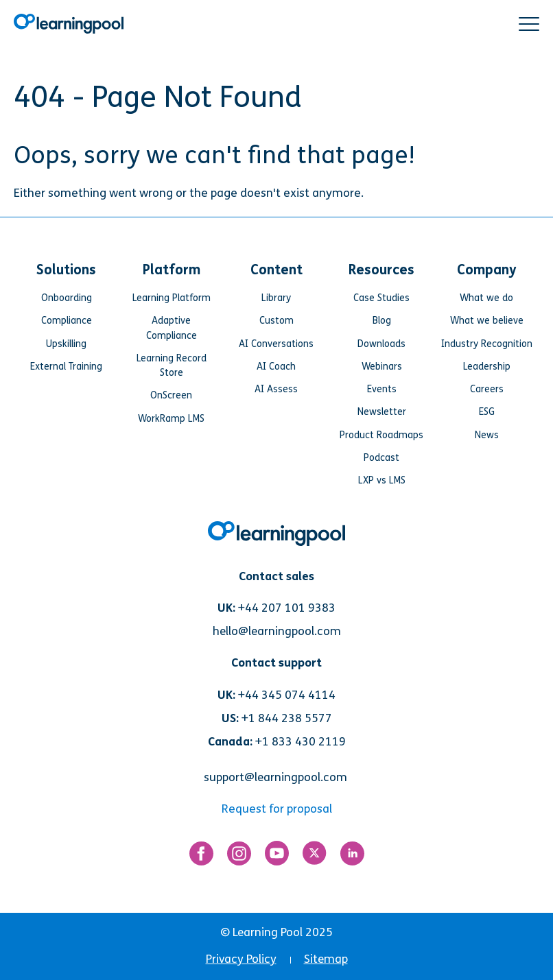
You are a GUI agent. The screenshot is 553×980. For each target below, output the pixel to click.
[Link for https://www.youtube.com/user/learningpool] (277, 856)
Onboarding (67, 298)
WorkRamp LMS (171, 419)
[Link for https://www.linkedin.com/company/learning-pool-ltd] (352, 857)
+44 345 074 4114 (287, 695)
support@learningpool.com (275, 777)
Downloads (381, 344)
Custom (276, 321)
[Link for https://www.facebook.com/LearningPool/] (201, 857)
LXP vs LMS (382, 480)
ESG (487, 412)
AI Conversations (276, 344)
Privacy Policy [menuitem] (241, 959)
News (487, 435)
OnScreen (171, 395)
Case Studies (381, 298)
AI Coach (276, 367)
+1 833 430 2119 (301, 742)
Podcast (381, 458)
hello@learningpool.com (277, 631)
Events (382, 389)
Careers (487, 389)
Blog (382, 321)
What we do (486, 298)
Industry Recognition (487, 344)
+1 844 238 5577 (287, 718)
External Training (66, 367)
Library (276, 298)
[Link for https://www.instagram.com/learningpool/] (239, 857)
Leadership (487, 367)
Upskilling (66, 344)
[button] (529, 24)
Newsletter (382, 412)
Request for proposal (277, 809)
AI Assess (276, 389)
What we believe (487, 321)
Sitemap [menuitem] (326, 959)
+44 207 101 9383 (287, 608)
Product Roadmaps (381, 435)
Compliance (67, 321)
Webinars (382, 367)
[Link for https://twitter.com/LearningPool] (315, 856)
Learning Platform (172, 298)
